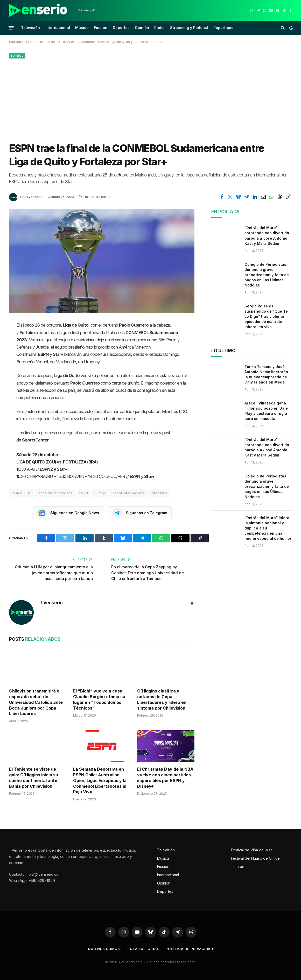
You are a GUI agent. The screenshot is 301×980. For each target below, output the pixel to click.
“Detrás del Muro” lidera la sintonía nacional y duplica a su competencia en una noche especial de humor (268, 528)
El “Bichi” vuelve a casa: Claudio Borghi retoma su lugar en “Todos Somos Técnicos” (99, 699)
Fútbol (17, 56)
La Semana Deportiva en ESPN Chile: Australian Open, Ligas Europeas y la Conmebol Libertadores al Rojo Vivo (100, 780)
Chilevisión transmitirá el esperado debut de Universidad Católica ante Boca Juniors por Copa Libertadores (36, 702)
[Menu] (11, 28)
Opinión (142, 28)
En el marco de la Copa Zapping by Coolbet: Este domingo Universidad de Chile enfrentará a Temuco (148, 573)
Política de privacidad (189, 949)
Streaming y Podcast (189, 28)
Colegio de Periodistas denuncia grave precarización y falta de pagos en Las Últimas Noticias (267, 275)
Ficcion (101, 28)
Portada (15, 42)
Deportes (121, 28)
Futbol (100, 493)
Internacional (58, 28)
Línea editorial (143, 949)
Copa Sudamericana (55, 493)
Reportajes (223, 28)
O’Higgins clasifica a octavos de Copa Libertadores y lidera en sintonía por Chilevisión (162, 699)
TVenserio (34, 197)
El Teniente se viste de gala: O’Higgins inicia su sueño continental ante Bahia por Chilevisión (34, 778)
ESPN (84, 493)
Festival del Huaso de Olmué (255, 858)
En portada (225, 212)
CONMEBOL (21, 493)
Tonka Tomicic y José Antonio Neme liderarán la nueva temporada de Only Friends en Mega (266, 374)
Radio (159, 28)
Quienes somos (104, 949)
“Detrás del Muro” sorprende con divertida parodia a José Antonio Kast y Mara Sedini (267, 235)
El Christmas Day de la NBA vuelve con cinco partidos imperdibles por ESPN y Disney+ (165, 778)
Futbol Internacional (129, 493)
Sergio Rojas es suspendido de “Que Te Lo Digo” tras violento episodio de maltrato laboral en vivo (266, 316)
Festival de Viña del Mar (251, 850)
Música (82, 28)
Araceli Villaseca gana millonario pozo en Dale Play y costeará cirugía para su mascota (266, 411)
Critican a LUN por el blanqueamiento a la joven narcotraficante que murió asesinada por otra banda (54, 573)
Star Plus (160, 493)
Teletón (238, 867)
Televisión (30, 28)
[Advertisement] (150, 99)
